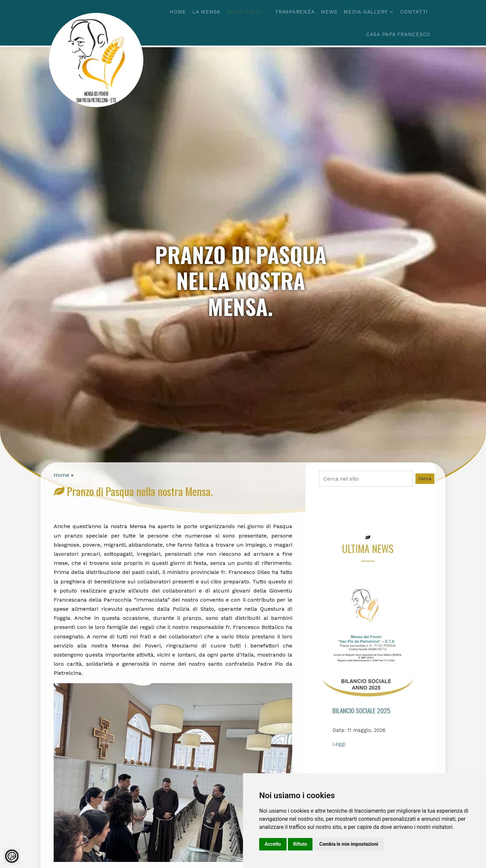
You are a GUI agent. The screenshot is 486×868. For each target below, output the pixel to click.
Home (178, 12)
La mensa (206, 12)
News (329, 12)
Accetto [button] (273, 844)
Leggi (339, 761)
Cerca (425, 479)
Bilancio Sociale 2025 (361, 727)
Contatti (414, 12)
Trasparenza (295, 12)
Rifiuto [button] (300, 844)
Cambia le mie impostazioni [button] (349, 844)
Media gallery (366, 12)
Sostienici (245, 11)
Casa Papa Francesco (398, 34)
